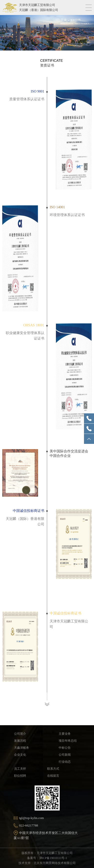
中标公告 (65, 748)
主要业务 (65, 734)
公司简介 (20, 734)
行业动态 (65, 762)
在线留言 (53, 776)
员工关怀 (20, 769)
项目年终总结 (68, 741)
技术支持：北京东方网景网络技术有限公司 (47, 863)
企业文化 (20, 755)
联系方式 (53, 769)
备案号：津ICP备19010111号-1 (47, 858)
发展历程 (20, 741)
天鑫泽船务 (22, 748)
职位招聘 (20, 776)
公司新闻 (65, 755)
